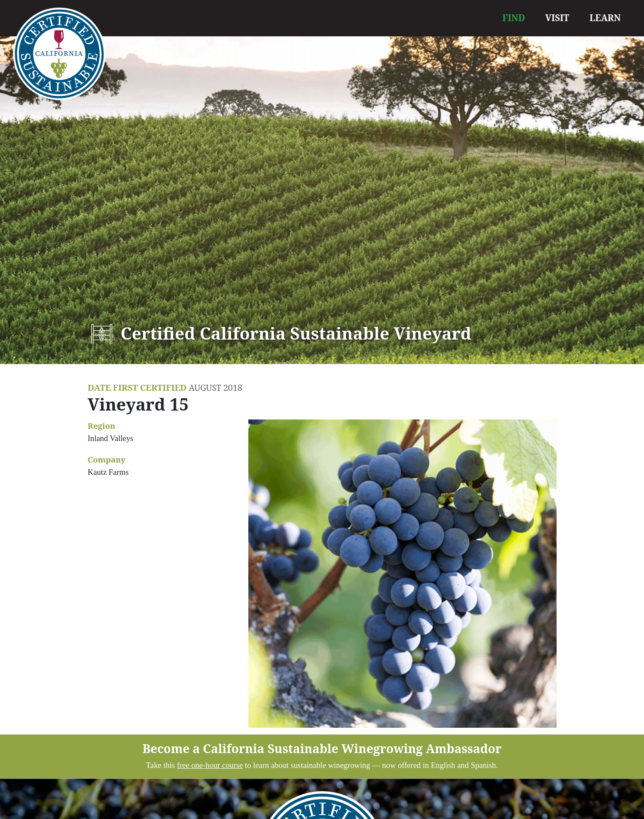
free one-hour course (210, 765)
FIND (514, 18)
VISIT (557, 18)
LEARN (605, 18)
